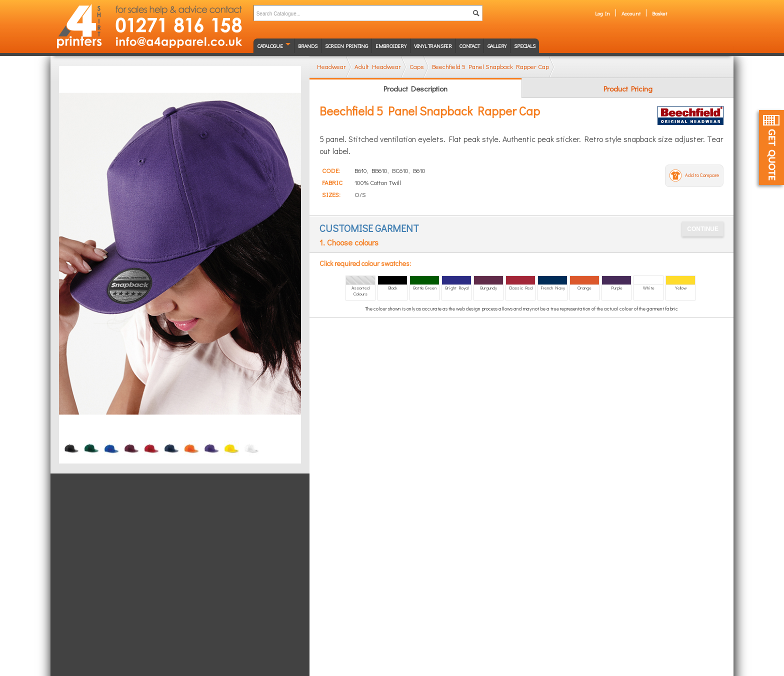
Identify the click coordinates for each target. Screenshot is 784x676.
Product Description (415, 88)
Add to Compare (702, 175)
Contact (470, 46)
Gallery (497, 46)
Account (631, 13)
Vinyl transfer (433, 46)
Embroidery (391, 46)
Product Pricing (628, 88)
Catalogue (270, 46)
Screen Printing (346, 46)
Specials (524, 46)
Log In (602, 13)
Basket (659, 13)
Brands (308, 46)
